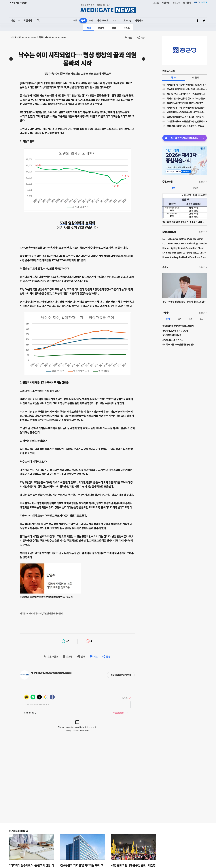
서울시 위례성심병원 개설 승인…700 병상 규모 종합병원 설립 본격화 (187, 112)
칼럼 (174, 188)
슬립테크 (139, 20)
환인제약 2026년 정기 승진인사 (175, 331)
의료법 (101, 28)
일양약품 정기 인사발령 (172, 335)
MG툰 (196, 188)
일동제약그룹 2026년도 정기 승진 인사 (178, 326)
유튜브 (126, 28)
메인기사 (15, 20)
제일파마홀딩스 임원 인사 (173, 340)
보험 (114, 28)
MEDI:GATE (200, 2)
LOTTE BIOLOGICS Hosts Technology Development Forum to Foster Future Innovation (185, 243)
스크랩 (69, 657)
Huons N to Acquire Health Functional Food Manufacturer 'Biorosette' (185, 257)
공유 (143, 38)
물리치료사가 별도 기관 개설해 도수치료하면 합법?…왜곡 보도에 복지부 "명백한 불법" (187, 103)
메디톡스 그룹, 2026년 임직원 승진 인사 (178, 344)
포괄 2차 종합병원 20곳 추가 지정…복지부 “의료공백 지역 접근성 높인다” (187, 117)
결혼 (179, 319)
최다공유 (196, 77)
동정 (190, 319)
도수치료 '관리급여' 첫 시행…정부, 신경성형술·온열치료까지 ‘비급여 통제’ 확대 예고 (187, 89)
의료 (75, 20)
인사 (168, 319)
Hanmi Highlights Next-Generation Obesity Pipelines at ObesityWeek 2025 (185, 248)
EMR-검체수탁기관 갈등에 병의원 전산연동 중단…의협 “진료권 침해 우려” (187, 126)
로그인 (156, 3)
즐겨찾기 (187, 3)
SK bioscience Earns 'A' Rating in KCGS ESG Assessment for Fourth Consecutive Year (185, 253)
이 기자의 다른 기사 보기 (121, 675)
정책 (83, 20)
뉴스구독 (176, 3)
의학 (91, 20)
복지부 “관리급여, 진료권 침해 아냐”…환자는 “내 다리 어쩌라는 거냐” (187, 98)
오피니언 (127, 20)
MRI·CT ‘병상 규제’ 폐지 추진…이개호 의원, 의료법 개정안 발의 (187, 94)
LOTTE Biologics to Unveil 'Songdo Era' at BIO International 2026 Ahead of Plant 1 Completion (185, 239)
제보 (130, 38)
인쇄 (83, 657)
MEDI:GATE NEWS (108, 9)
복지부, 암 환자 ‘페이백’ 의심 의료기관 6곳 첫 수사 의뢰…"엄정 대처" (187, 108)
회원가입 (166, 3)
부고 (201, 319)
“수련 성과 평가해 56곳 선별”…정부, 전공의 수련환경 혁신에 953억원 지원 (187, 121)
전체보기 (202, 182)
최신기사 (28, 20)
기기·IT (116, 20)
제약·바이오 (103, 20)
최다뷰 (174, 77)
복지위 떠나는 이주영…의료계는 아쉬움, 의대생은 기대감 (187, 85)
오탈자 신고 (53, 657)
